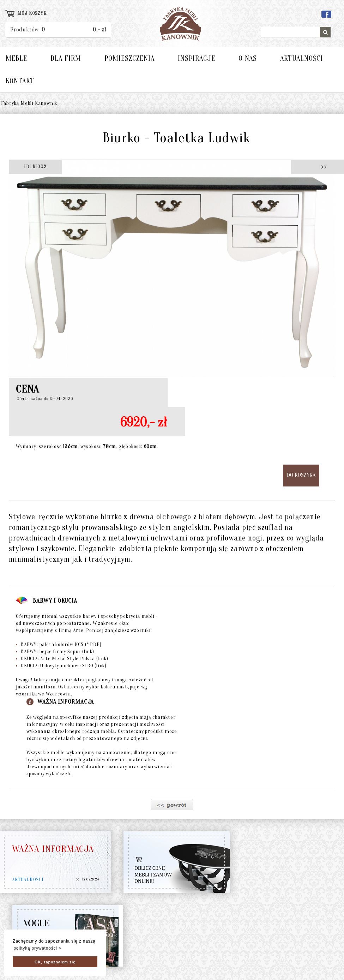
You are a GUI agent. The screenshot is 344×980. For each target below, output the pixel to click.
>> (322, 166)
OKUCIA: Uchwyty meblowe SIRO (61, 666)
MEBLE (16, 58)
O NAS (248, 58)
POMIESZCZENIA (129, 58)
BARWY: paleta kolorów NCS (59, 644)
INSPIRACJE (197, 58)
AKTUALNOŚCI (301, 58)
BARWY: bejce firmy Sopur (55, 652)
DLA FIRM (66, 58)
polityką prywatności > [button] (37, 948)
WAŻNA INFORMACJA (53, 849)
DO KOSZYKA (301, 475)
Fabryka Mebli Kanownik (29, 103)
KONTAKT (20, 81)
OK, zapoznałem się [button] (55, 962)
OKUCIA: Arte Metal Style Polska (62, 659)
